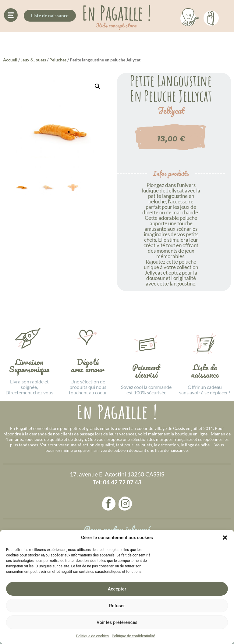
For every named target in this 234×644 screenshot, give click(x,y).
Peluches (58, 60)
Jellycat (171, 111)
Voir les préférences (117, 622)
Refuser (117, 606)
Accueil (10, 60)
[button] (225, 538)
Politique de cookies (92, 636)
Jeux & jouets (33, 60)
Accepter (117, 589)
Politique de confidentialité (133, 636)
